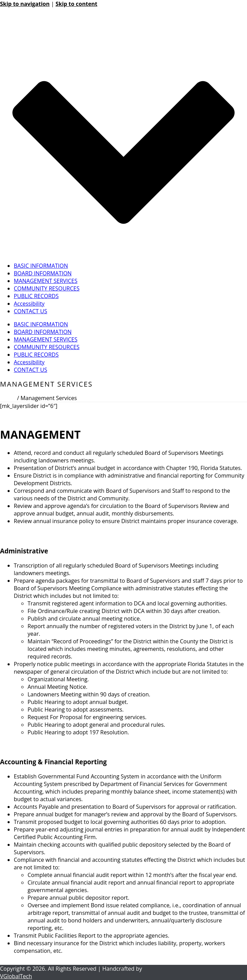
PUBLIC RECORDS (36, 296)
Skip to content (76, 4)
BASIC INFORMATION (41, 266)
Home (8, 398)
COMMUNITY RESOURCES (47, 288)
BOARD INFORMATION (43, 273)
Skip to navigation (25, 4)
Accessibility (29, 304)
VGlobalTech (16, 976)
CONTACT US (30, 311)
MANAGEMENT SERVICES (46, 281)
